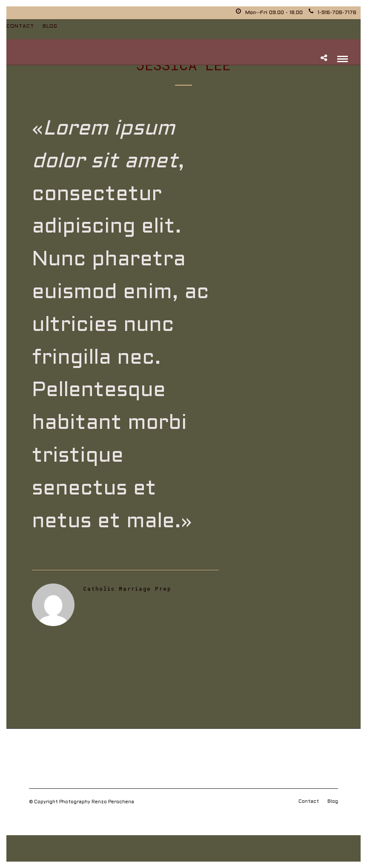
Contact (20, 26)
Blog (50, 26)
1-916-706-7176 (333, 13)
